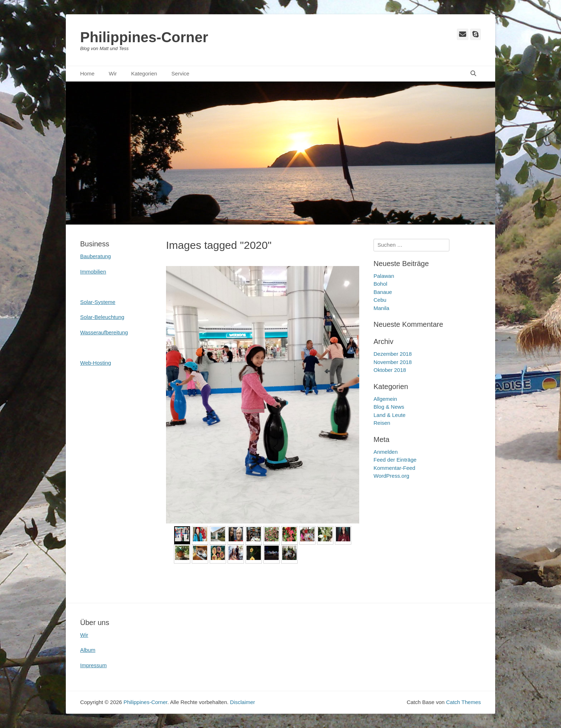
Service (180, 73)
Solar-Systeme (98, 302)
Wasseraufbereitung (104, 332)
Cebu (380, 300)
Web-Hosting (96, 363)
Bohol (380, 284)
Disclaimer (243, 702)
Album (88, 650)
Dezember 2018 (393, 354)
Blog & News (389, 407)
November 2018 (393, 362)
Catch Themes (464, 702)
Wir (113, 73)
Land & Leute (389, 415)
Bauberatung (96, 256)
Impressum (93, 665)
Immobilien (93, 272)
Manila (381, 308)
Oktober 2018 (390, 370)
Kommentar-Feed (394, 468)
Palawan (384, 276)
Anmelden (386, 452)
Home (87, 73)
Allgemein (385, 399)
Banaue (383, 292)
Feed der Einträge (395, 460)
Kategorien (144, 73)
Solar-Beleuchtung (102, 317)
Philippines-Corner (144, 37)
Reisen (382, 423)
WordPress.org (391, 476)
